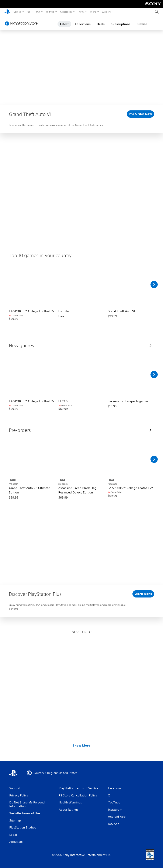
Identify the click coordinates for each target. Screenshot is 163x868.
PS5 (29, 12)
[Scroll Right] (154, 285)
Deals (101, 24)
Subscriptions (121, 24)
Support (106, 12)
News (82, 12)
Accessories (66, 12)
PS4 (38, 12)
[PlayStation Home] (7, 12)
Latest (64, 24)
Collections (83, 24)
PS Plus (50, 12)
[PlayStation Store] (22, 23)
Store (93, 12)
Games (17, 12)
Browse (142, 24)
